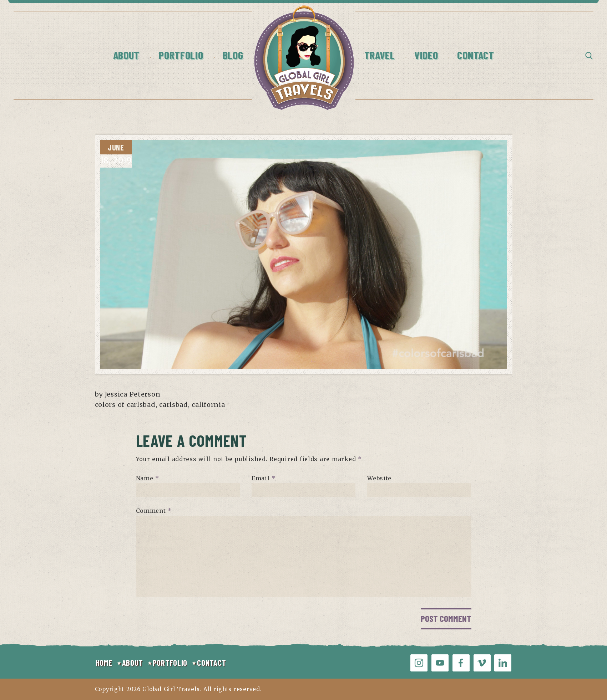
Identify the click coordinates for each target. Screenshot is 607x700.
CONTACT (211, 663)
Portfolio (181, 55)
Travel (380, 55)
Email (264, 478)
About (127, 55)
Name (148, 478)
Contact (476, 55)
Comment (154, 511)
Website (379, 478)
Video (426, 55)
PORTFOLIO (170, 663)
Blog (233, 55)
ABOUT (133, 663)
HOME (104, 663)
